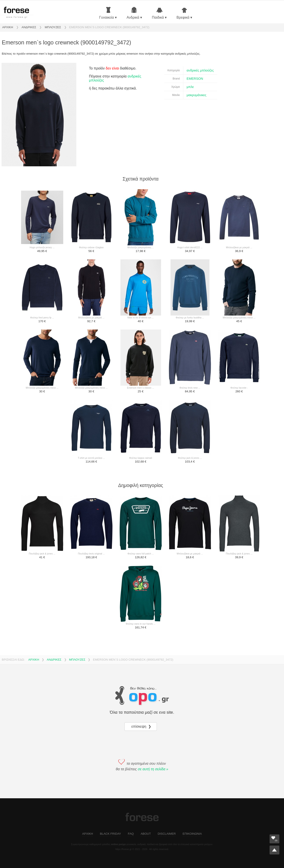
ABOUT (146, 834)
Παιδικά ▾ (159, 13)
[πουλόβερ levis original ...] (91, 524)
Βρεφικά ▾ (184, 13)
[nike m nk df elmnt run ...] (141, 288)
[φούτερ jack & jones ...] (190, 428)
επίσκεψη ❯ (142, 726)
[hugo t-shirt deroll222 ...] (190, 218)
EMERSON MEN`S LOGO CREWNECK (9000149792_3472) (109, 27)
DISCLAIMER (167, 834)
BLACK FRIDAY (110, 834)
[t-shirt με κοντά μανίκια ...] (91, 428)
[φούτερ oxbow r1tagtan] (91, 218)
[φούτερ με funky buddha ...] (190, 288)
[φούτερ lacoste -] (239, 358)
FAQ (131, 834)
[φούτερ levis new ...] (190, 358)
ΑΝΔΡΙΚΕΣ (29, 27)
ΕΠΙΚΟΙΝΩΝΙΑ (192, 834)
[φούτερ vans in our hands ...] (141, 594)
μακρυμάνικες (196, 95)
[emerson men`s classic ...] (141, 358)
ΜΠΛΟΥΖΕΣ (53, 27)
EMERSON (195, 79)
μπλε (190, 87)
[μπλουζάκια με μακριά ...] (239, 218)
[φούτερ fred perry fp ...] (42, 288)
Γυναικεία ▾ (108, 13)
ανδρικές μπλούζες (200, 70)
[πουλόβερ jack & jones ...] (42, 524)
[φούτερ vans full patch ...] (141, 524)
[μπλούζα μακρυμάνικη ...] (141, 218)
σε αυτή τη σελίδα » (153, 769)
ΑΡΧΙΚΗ (8, 27)
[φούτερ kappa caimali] (141, 428)
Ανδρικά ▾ (134, 13)
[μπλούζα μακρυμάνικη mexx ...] (239, 288)
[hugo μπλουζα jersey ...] (42, 218)
